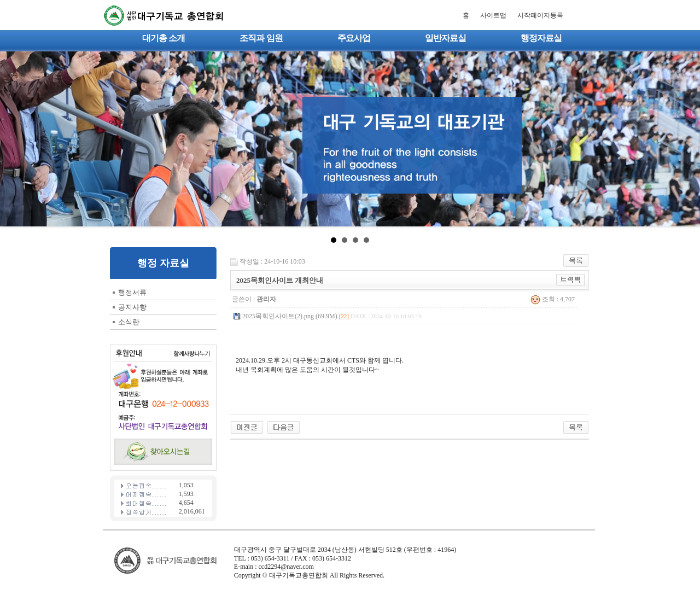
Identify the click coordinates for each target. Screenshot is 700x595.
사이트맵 (493, 15)
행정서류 (132, 292)
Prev (14, 139)
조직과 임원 (261, 38)
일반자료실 (445, 38)
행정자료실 (541, 38)
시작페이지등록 (540, 15)
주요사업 (354, 38)
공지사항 (132, 307)
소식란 (129, 322)
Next (686, 139)
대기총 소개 (164, 38)
